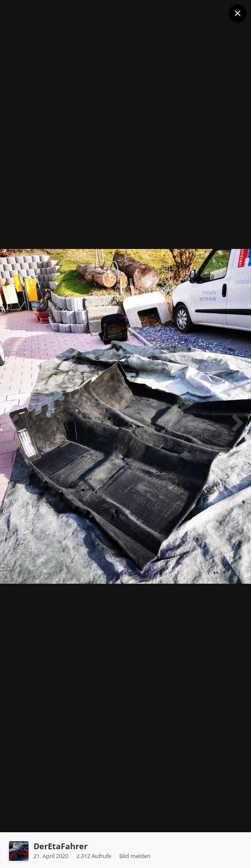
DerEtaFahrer (61, 846)
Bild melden (135, 856)
